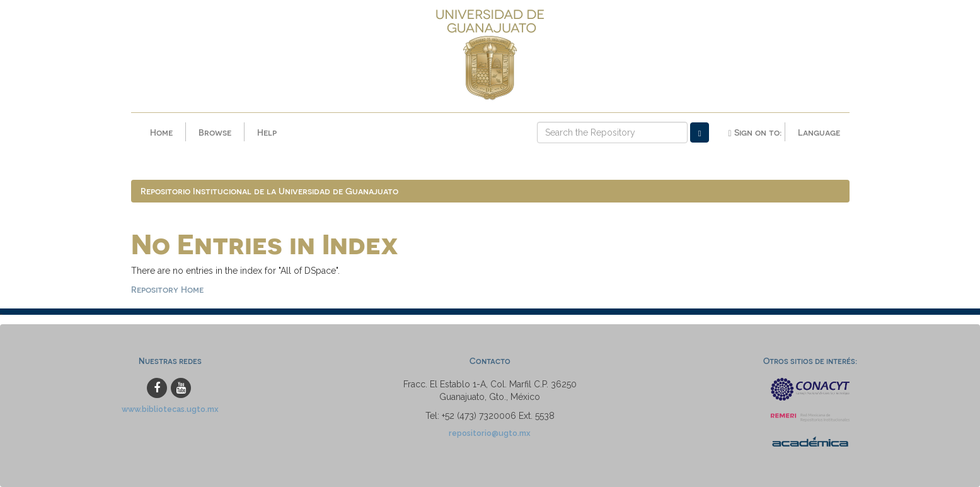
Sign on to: (754, 132)
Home (161, 132)
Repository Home (167, 289)
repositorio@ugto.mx (490, 433)
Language (819, 132)
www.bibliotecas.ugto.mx (170, 409)
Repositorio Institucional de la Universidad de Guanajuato (269, 191)
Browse (215, 132)
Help (267, 132)
